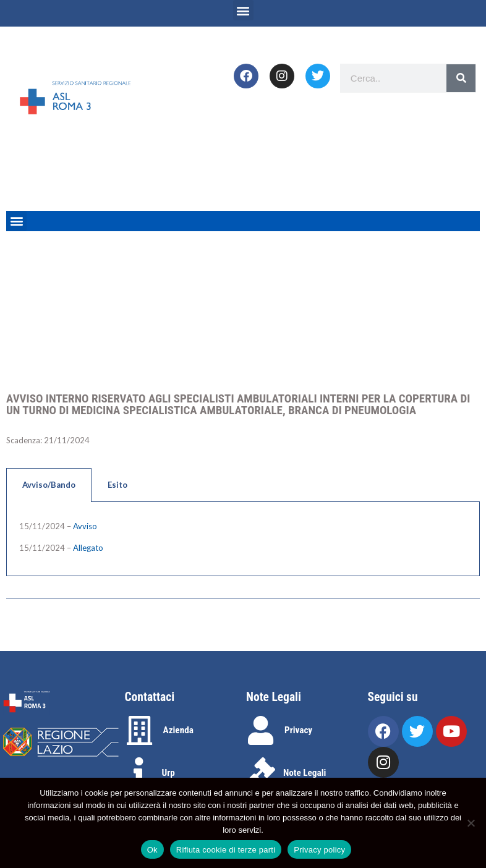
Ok (152, 850)
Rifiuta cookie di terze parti (226, 850)
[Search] (461, 78)
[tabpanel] (243, 539)
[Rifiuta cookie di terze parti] (471, 823)
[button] (243, 10)
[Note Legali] (261, 772)
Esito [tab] (117, 485)
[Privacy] (261, 730)
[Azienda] (139, 730)
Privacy (298, 730)
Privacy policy (319, 850)
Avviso (85, 526)
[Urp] (139, 772)
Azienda (178, 730)
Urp (168, 773)
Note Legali (305, 773)
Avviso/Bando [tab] (49, 485)
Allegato (88, 548)
